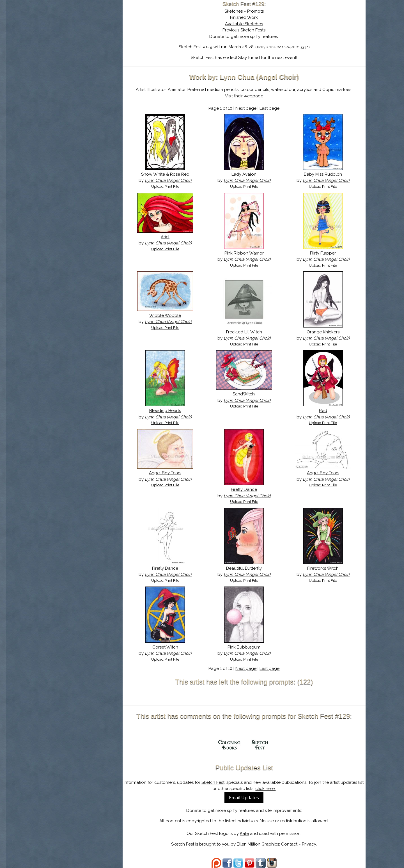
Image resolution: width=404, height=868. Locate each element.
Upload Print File (165, 186)
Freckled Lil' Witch (244, 332)
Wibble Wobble (165, 315)
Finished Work (244, 17)
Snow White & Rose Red (165, 174)
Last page (269, 108)
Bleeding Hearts (165, 411)
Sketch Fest (213, 782)
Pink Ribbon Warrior (244, 253)
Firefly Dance (244, 489)
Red (323, 411)
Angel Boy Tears (165, 473)
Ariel (165, 237)
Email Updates (244, 798)
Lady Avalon (244, 174)
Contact (289, 844)
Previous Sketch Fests (244, 30)
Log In (67, 66)
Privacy (309, 844)
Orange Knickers (323, 332)
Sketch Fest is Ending (81, 32)
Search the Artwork (81, 57)
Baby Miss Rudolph (323, 174)
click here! (265, 789)
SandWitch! (244, 394)
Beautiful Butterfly (244, 568)
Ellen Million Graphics (258, 844)
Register (92, 66)
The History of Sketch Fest (81, 49)
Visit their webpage (244, 96)
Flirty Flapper (323, 253)
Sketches (234, 11)
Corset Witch (165, 647)
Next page (246, 108)
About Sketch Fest (81, 40)
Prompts (255, 11)
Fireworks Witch (323, 568)
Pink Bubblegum (244, 647)
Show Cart (72, 73)
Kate (244, 833)
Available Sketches (244, 24)
